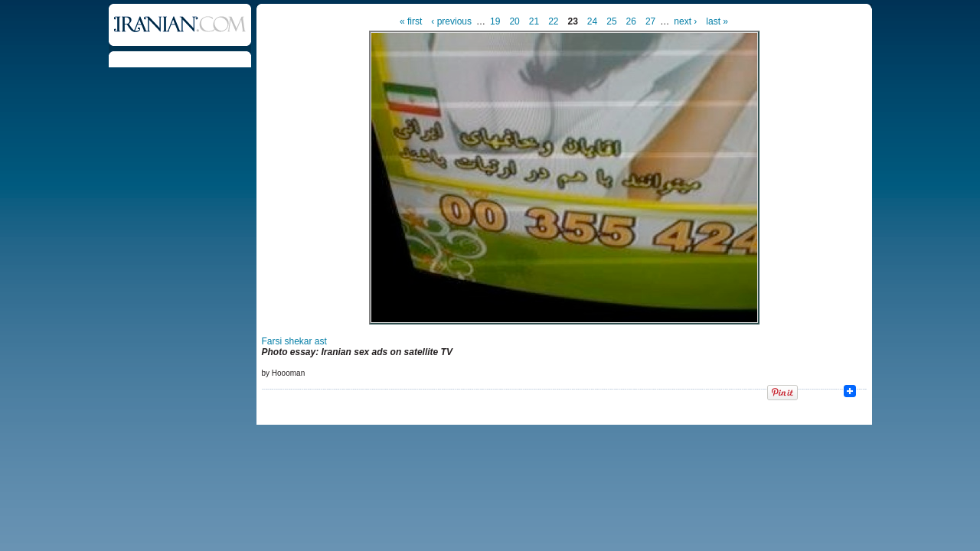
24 (592, 21)
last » (717, 21)
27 (650, 21)
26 (631, 21)
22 (553, 21)
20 (514, 21)
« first (411, 21)
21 (534, 21)
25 (611, 21)
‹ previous (451, 21)
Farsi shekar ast (294, 341)
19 (495, 21)
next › (685, 21)
